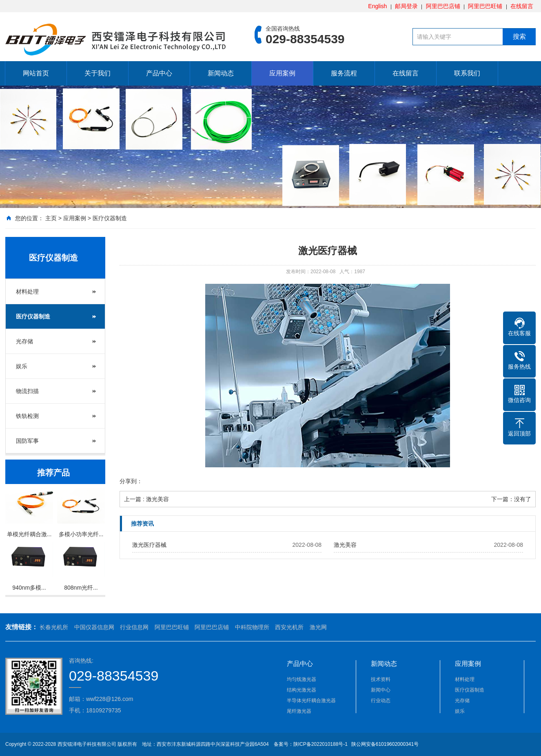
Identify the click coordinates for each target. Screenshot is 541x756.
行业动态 (381, 701)
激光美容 (345, 545)
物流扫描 (27, 391)
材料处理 (27, 292)
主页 (51, 218)
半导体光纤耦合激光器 (311, 701)
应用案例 (282, 73)
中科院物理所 (252, 627)
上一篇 (146, 499)
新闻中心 (381, 690)
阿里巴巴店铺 (443, 6)
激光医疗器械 (149, 545)
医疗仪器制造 (110, 218)
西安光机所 (289, 627)
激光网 (318, 627)
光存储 (24, 341)
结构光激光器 (302, 690)
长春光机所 (54, 627)
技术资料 (381, 679)
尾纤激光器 (299, 711)
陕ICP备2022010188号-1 (320, 744)
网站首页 (36, 73)
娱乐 (22, 366)
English (377, 6)
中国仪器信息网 (94, 627)
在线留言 (522, 6)
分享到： (131, 481)
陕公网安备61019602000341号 (384, 744)
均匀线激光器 (302, 679)
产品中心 (159, 73)
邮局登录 (406, 6)
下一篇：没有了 (511, 499)
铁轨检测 (27, 416)
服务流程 (344, 73)
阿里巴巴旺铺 (485, 6)
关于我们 (98, 73)
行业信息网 (134, 627)
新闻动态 (221, 73)
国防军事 (27, 441)
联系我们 (467, 73)
